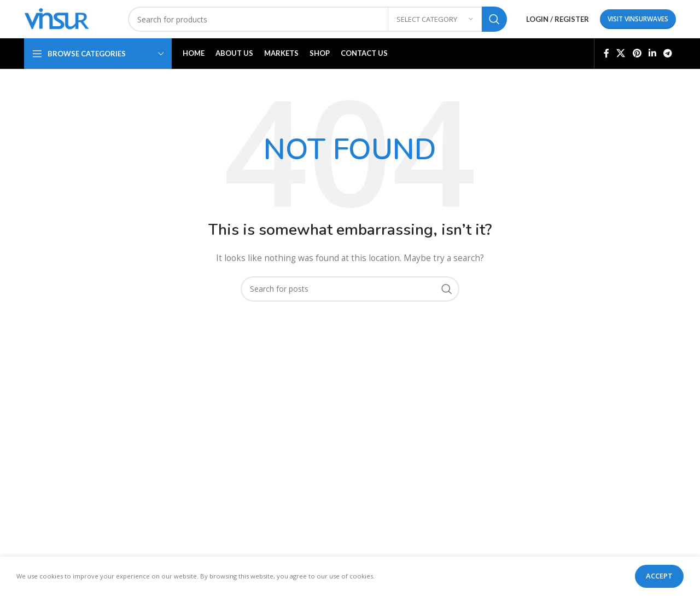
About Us (375, 436)
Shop (367, 455)
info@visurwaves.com (630, 511)
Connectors (212, 417)
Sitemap (484, 474)
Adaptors (208, 439)
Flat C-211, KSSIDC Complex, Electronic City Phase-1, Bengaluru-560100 (623, 450)
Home (369, 417)
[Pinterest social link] (637, 53)
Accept (659, 576)
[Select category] (435, 19)
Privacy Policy (494, 417)
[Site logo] (57, 18)
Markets (373, 474)
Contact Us (378, 493)
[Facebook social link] (606, 53)
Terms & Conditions (505, 455)
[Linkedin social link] (652, 53)
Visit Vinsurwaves (638, 19)
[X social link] (621, 53)
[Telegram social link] (668, 53)
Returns (483, 436)
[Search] (317, 19)
